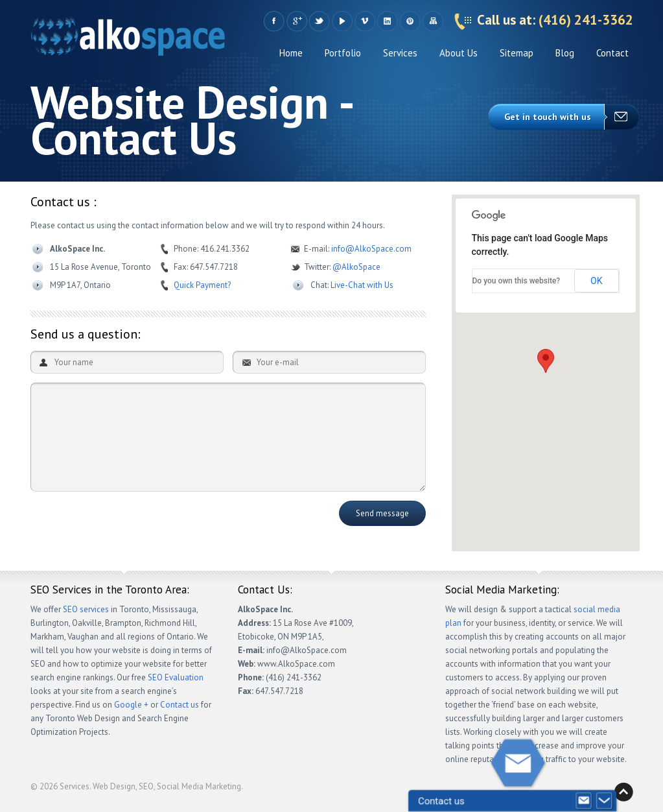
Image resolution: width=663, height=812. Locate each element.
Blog (565, 53)
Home (291, 53)
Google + (297, 21)
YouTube (342, 21)
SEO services (86, 609)
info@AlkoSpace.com (371, 249)
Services (400, 53)
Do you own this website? (517, 281)
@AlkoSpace (356, 267)
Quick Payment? (202, 285)
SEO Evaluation (176, 677)
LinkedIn (387, 21)
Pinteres (410, 21)
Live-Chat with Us (362, 285)
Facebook (274, 21)
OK (596, 281)
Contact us (180, 705)
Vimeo (365, 21)
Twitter (319, 21)
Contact (612, 53)
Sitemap (433, 21)
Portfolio (343, 53)
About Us (459, 53)
